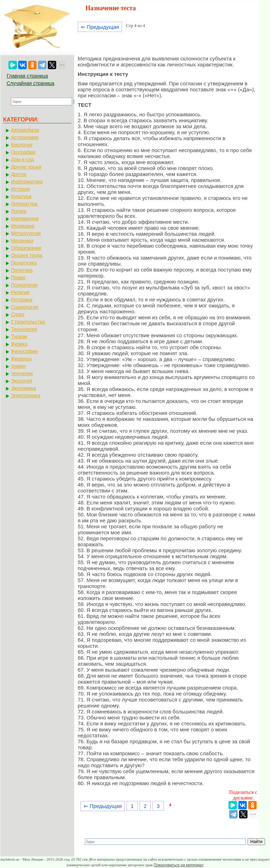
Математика (25, 218)
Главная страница (27, 76)
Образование (26, 248)
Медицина (23, 226)
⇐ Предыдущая (100, 27)
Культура (21, 196)
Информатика (27, 182)
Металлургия (26, 233)
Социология (25, 307)
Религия (20, 292)
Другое (19, 174)
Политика (22, 270)
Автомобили (25, 130)
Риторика (22, 300)
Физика (19, 344)
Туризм (19, 337)
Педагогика (24, 263)
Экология (21, 381)
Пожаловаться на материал (178, 865)
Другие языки (26, 167)
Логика (19, 211)
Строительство (28, 322)
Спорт (18, 314)
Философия (24, 351)
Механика (22, 241)
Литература (24, 204)
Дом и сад (22, 159)
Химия (18, 366)
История (20, 189)
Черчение (22, 373)
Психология (24, 285)
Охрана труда (27, 255)
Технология (24, 329)
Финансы (21, 359)
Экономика (23, 388)
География (23, 152)
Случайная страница (31, 83)
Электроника (26, 396)
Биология (22, 145)
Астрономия (25, 137)
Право (18, 278)
